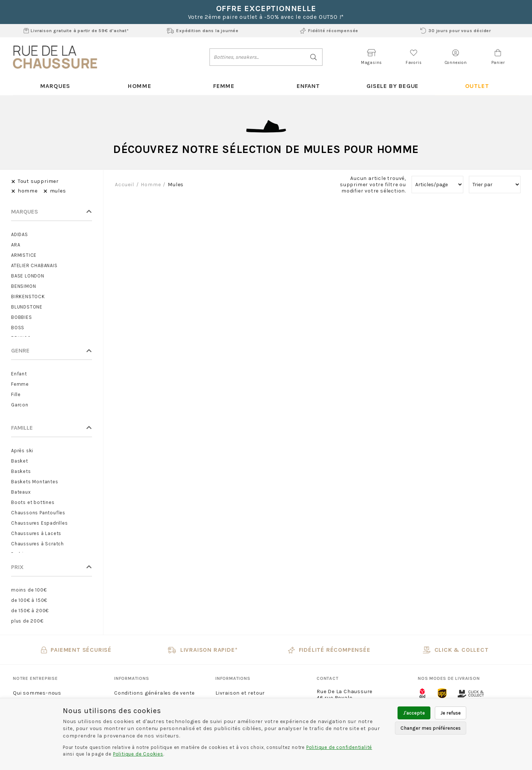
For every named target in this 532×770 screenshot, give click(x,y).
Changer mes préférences (431, 728)
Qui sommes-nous (37, 693)
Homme (139, 86)
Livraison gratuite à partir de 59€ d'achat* (76, 31)
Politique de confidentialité (339, 747)
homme (151, 185)
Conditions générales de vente (154, 693)
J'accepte (414, 713)
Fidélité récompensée (329, 31)
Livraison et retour (240, 693)
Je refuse (451, 713)
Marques (55, 86)
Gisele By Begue (392, 86)
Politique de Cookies (138, 754)
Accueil (125, 185)
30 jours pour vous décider (456, 31)
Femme (224, 86)
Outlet (477, 86)
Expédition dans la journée (203, 31)
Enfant (308, 86)
